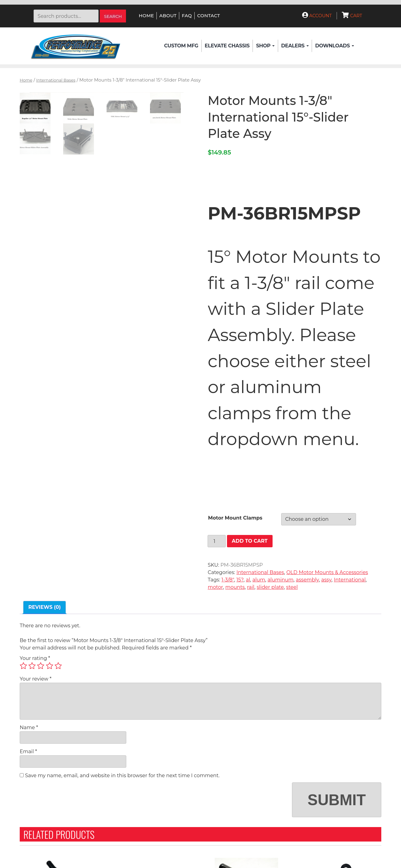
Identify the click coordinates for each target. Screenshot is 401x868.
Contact (209, 16)
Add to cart (250, 541)
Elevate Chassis (227, 46)
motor (215, 587)
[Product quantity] (217, 541)
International (350, 580)
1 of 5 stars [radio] (23, 666)
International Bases (56, 80)
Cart (352, 16)
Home (146, 16)
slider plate (270, 587)
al (248, 580)
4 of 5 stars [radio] (50, 666)
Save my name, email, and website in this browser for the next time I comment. (122, 776)
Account (317, 16)
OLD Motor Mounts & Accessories (327, 572)
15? (240, 580)
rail (251, 587)
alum (259, 580)
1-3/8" (228, 580)
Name (29, 727)
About (168, 16)
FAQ (187, 16)
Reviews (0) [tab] (45, 607)
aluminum (281, 580)
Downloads (334, 46)
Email (28, 751)
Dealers (295, 46)
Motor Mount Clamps (235, 518)
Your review (36, 679)
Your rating (35, 658)
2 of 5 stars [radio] (32, 666)
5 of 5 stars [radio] (58, 666)
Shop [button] (265, 46)
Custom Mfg (181, 46)
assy (326, 580)
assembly (308, 580)
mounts (235, 587)
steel (292, 587)
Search (113, 16)
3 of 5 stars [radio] (41, 666)
